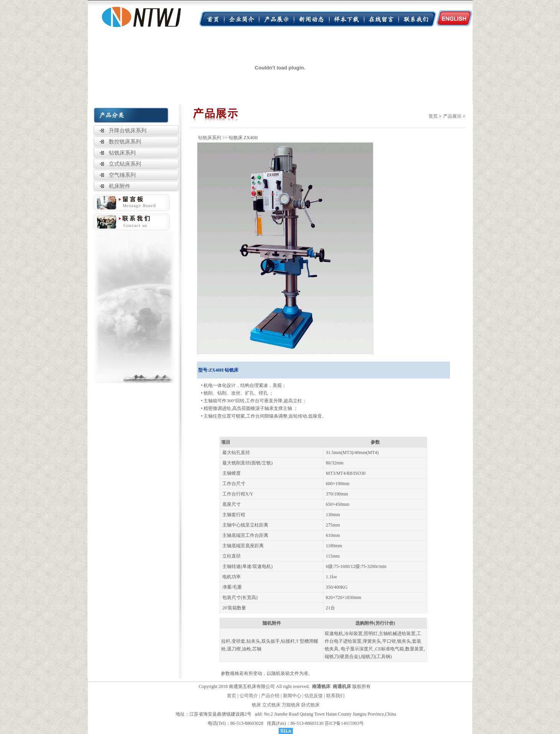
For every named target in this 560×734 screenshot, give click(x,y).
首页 (433, 116)
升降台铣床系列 (128, 131)
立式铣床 (271, 705)
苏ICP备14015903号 (344, 723)
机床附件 (120, 186)
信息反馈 (314, 696)
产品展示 (452, 116)
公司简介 (249, 696)
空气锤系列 (122, 175)
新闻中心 (292, 696)
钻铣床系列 (122, 153)
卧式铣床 (310, 705)
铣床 (256, 705)
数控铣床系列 (125, 142)
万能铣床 (291, 705)
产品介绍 (270, 696)
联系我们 (335, 696)
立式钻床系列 (125, 164)
